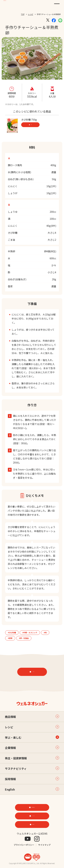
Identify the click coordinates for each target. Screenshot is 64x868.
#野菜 (10, 638)
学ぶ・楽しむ (13, 738)
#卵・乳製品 (24, 638)
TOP (23, 14)
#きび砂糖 (12, 632)
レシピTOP (34, 672)
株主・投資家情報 (32, 758)
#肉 (45, 632)
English (32, 789)
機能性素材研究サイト (33, 807)
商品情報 (31, 125)
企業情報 (32, 748)
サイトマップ (44, 845)
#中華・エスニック (30, 632)
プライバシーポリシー (24, 845)
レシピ (31, 14)
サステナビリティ (32, 769)
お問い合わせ (33, 824)
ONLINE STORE (33, 816)
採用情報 (32, 779)
